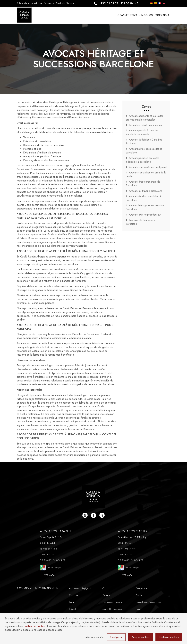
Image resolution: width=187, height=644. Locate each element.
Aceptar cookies (140, 637)
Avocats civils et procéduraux (145, 215)
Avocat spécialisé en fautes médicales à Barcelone (142, 160)
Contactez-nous (159, 15)
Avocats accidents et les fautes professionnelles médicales (144, 118)
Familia (139, 595)
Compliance (141, 588)
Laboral (72, 609)
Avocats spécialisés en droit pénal (148, 167)
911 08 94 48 (129, 3)
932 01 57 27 (109, 3)
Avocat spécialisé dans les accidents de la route (142, 132)
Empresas (107, 595)
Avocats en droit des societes (145, 125)
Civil (104, 588)
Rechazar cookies (169, 637)
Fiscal (72, 602)
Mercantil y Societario (112, 609)
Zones (135, 15)
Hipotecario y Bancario (113, 602)
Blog (144, 15)
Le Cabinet (123, 15)
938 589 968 (50, 549)
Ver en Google (50, 568)
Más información (94, 637)
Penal (138, 609)
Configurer (116, 637)
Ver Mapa (49, 575)
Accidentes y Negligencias (81, 588)
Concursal (74, 595)
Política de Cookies (35, 626)
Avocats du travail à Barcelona (146, 191)
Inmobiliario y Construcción (148, 602)
